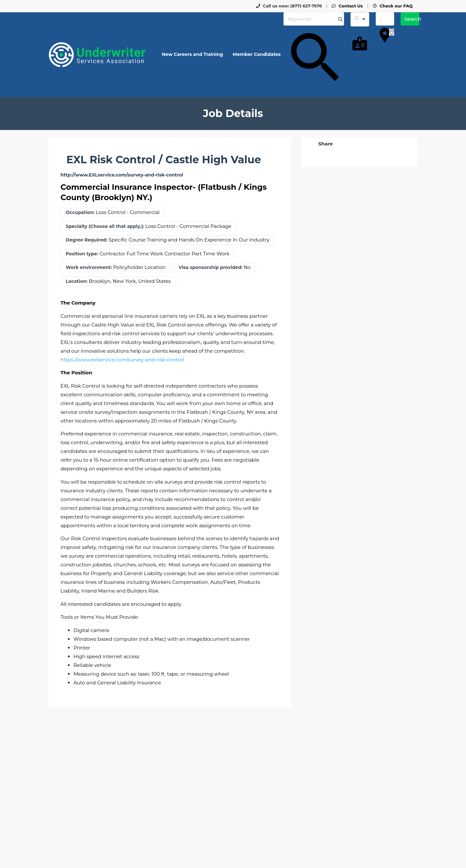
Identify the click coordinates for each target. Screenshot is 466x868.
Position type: (82, 254)
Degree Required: (86, 240)
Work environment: (89, 268)
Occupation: (80, 213)
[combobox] (360, 19)
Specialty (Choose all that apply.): (105, 226)
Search (412, 19)
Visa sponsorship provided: (211, 268)
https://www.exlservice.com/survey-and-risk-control (122, 360)
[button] (325, 144)
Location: (77, 281)
